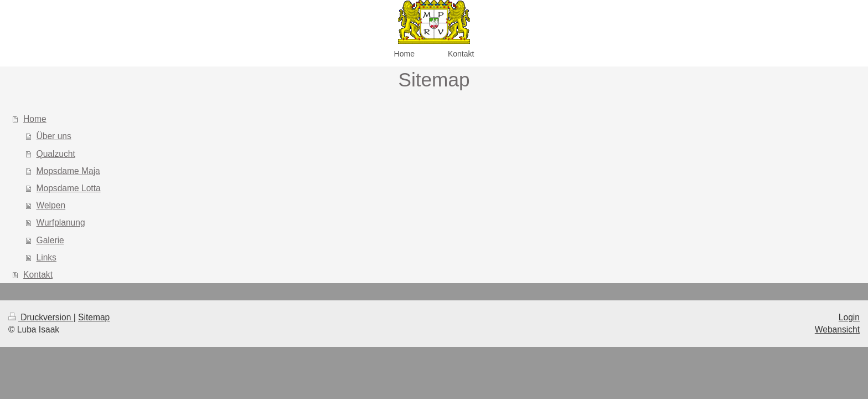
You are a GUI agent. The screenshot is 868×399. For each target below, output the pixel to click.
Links (46, 257)
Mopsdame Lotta (69, 188)
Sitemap (94, 317)
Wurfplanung (61, 222)
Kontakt (38, 275)
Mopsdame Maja (68, 171)
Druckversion (41, 317)
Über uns (54, 136)
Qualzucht (56, 154)
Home (35, 119)
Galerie (50, 240)
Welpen (51, 205)
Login (849, 317)
